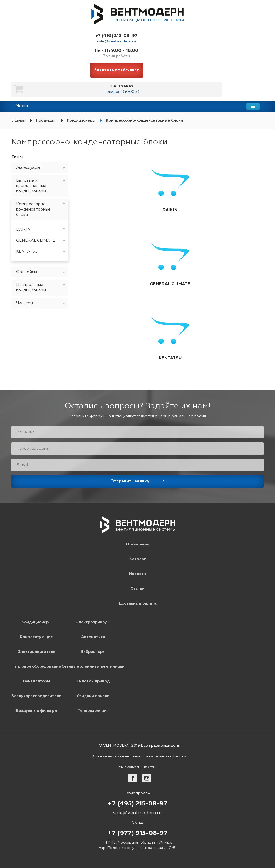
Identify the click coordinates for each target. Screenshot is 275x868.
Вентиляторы (37, 681)
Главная (18, 120)
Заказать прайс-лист (117, 70)
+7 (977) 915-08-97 (138, 833)
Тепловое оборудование (36, 666)
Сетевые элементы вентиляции (93, 666)
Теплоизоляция (93, 711)
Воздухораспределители (36, 696)
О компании (138, 544)
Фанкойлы (26, 272)
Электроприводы (93, 622)
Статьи (137, 589)
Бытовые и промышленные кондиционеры (31, 186)
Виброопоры (93, 652)
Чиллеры (25, 303)
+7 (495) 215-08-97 (116, 36)
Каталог (138, 559)
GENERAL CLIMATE (36, 241)
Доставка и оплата (137, 603)
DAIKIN (23, 230)
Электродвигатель (37, 652)
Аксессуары (28, 168)
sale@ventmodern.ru (116, 41)
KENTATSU (27, 252)
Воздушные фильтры (37, 711)
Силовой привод (93, 681)
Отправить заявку (130, 481)
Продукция (46, 120)
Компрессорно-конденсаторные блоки (144, 120)
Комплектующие (36, 637)
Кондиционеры (81, 120)
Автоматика (93, 637)
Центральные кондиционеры (31, 287)
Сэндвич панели (93, 696)
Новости (137, 574)
